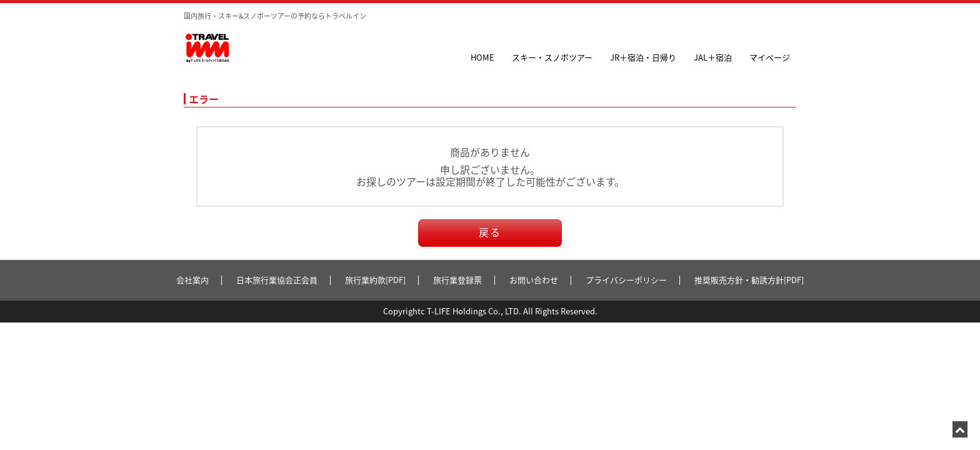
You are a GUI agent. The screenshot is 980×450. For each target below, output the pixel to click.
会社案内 (192, 280)
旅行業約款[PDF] (375, 280)
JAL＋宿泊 (713, 57)
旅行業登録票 (457, 280)
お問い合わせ (534, 280)
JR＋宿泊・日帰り (643, 57)
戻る (490, 232)
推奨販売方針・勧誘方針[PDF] (749, 280)
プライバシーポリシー (626, 280)
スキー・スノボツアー (552, 57)
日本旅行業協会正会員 (277, 280)
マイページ (770, 57)
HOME (482, 57)
